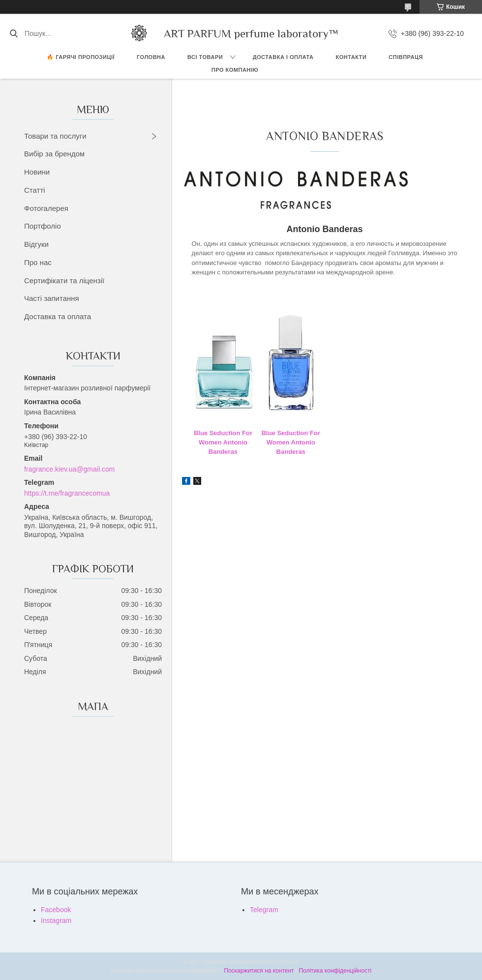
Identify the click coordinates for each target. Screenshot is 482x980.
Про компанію (235, 70)
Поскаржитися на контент (259, 971)
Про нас (38, 262)
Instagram (56, 921)
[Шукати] (14, 33)
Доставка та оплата (58, 316)
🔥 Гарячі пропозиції (81, 57)
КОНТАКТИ (351, 57)
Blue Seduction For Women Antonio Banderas (223, 443)
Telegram (264, 910)
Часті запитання (52, 298)
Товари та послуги (55, 136)
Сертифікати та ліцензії (64, 281)
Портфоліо (43, 226)
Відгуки (36, 244)
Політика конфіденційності (335, 971)
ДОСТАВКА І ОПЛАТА (283, 57)
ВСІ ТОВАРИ (205, 57)
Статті (35, 190)
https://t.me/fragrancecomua (67, 493)
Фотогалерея (46, 208)
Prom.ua (287, 962)
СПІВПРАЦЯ (406, 57)
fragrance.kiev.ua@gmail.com (69, 469)
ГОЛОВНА (151, 57)
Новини (37, 172)
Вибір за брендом (54, 154)
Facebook (56, 910)
